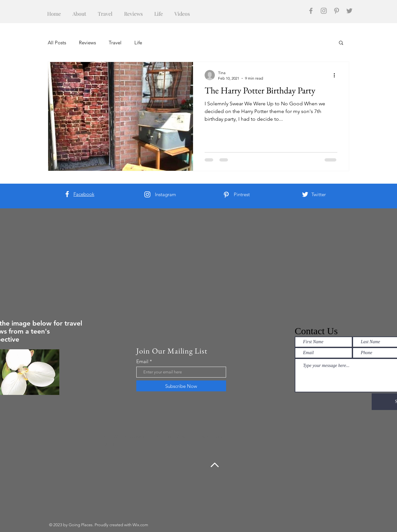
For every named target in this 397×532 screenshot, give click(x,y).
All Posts (57, 43)
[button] (341, 43)
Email (142, 361)
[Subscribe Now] (181, 386)
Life (138, 43)
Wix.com (140, 525)
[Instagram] (324, 11)
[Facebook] (311, 11)
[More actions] (336, 75)
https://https (115, 436)
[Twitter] (349, 11)
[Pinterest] (337, 11)
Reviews (87, 43)
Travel (115, 43)
